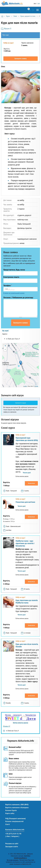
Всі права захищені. (13, 860)
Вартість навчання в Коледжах (17, 807)
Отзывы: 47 (7, 726)
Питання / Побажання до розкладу (18, 297)
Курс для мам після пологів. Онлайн (27, 645)
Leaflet (25, 386)
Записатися (31, 483)
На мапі (5, 331)
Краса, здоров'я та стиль (28, 16)
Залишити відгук (21, 403)
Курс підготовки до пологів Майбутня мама (27, 601)
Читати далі (27, 473)
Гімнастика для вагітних (25, 502)
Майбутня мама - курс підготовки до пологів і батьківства (25, 543)
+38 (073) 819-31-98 (13, 834)
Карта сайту (10, 813)
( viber (8, 836)
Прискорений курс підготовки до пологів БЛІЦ (27, 439)
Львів (15, 16)
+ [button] (5, 346)
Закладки (30, 10)
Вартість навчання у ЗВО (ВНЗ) (17, 804)
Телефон (8, 285)
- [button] (5, 349)
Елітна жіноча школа (20, 723)
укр (35, 3)
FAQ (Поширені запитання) (16, 818)
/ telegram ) (15, 836)
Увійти (33, 10)
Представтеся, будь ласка (14, 270)
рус (39, 3)
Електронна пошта (11, 277)
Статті (8, 824)
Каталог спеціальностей (14, 821)
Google (36, 386)
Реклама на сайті (12, 843)
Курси (8, 16)
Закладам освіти (12, 846)
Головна (3, 16)
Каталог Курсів (11, 810)
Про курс (6, 35)
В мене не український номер (14, 293)
